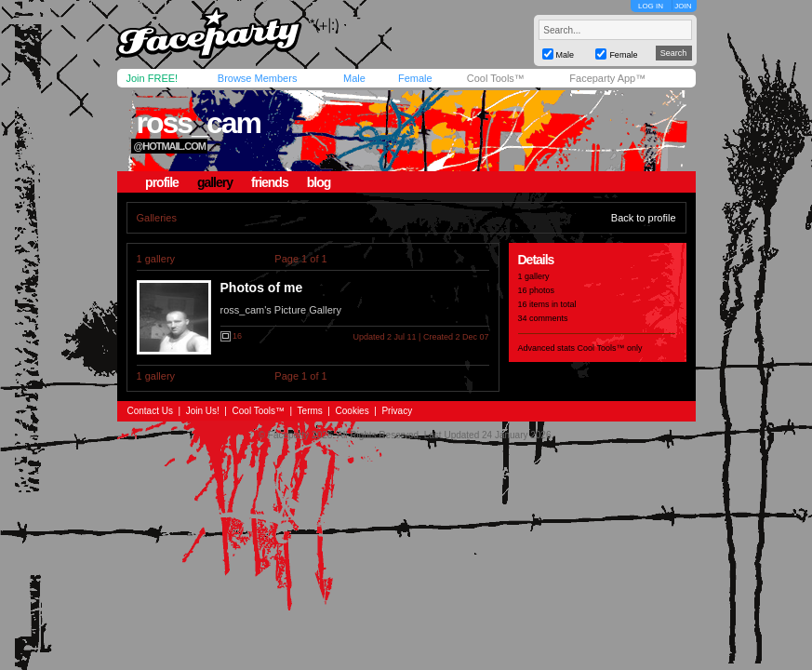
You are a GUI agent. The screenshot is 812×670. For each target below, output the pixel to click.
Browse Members (258, 78)
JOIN (683, 6)
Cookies (353, 411)
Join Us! (203, 411)
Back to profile (644, 218)
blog (319, 182)
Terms (310, 411)
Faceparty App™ (607, 78)
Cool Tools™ (496, 78)
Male (354, 78)
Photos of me (262, 288)
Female (415, 78)
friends (270, 182)
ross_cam (198, 123)
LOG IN (651, 6)
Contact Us (150, 411)
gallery (215, 182)
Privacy (397, 411)
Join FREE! (153, 78)
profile (162, 182)
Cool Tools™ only (610, 348)
